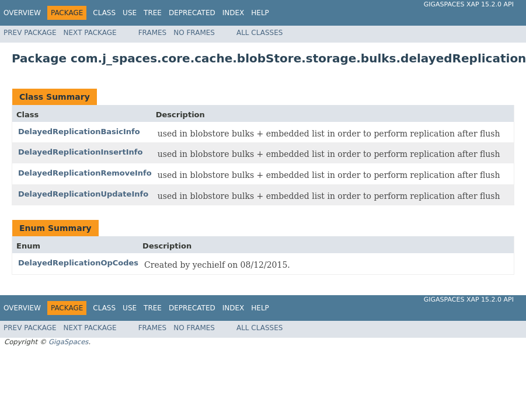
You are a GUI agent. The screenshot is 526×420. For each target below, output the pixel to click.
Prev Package (30, 33)
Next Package (90, 33)
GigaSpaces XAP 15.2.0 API (469, 4)
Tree (153, 13)
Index (234, 13)
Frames (153, 33)
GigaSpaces (68, 342)
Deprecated (192, 13)
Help (260, 13)
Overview (22, 13)
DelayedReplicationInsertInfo (80, 152)
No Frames (194, 33)
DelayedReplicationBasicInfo (79, 132)
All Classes (259, 33)
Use (130, 13)
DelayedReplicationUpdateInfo (83, 194)
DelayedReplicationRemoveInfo (85, 173)
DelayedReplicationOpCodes (78, 263)
